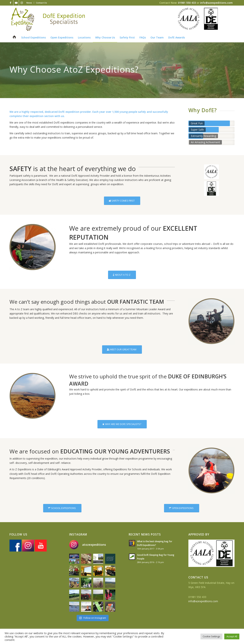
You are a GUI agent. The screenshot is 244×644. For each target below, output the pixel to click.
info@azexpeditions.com (216, 3)
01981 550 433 (187, 3)
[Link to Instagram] (22, 3)
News (29, 3)
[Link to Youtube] (16, 3)
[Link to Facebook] (11, 3)
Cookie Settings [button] (211, 636)
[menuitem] (29, 3)
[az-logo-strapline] (48, 19)
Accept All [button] (232, 636)
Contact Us (41, 3)
